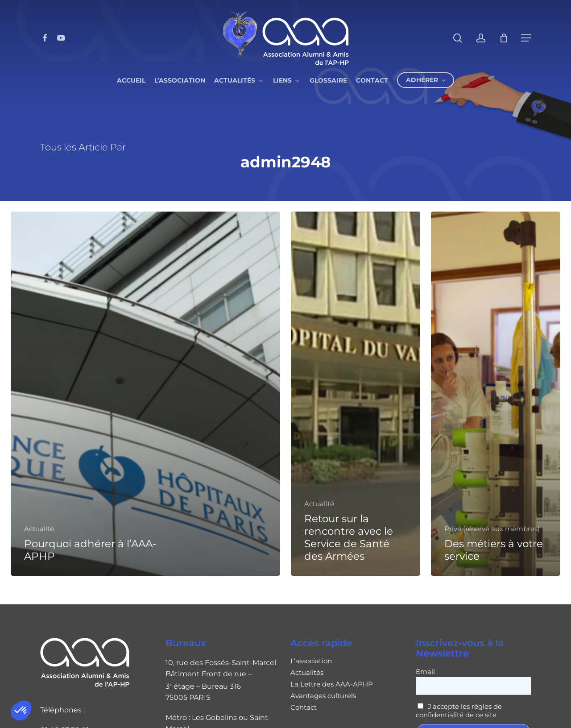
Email (425, 672)
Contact (304, 707)
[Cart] (504, 38)
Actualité (39, 529)
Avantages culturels (323, 696)
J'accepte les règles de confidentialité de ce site (459, 711)
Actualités (307, 673)
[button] (21, 711)
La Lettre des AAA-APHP (332, 684)
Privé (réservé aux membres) (492, 529)
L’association (311, 661)
